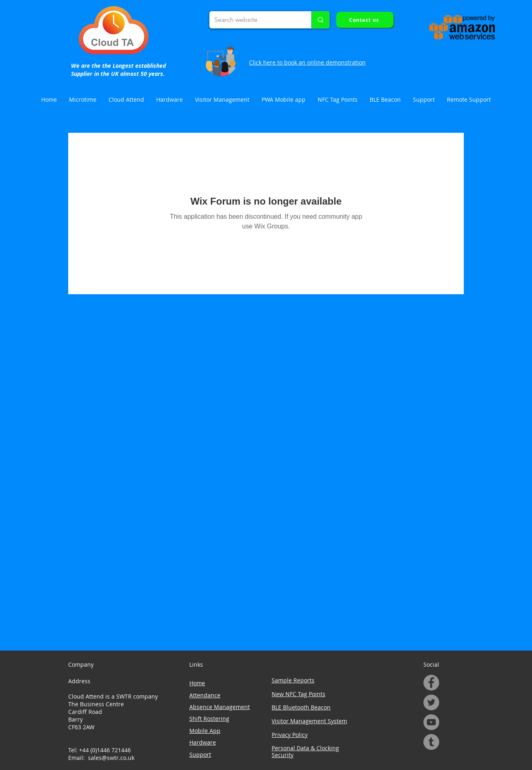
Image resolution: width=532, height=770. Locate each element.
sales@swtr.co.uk (111, 758)
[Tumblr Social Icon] (431, 742)
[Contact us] (365, 20)
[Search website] (254, 20)
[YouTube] (431, 722)
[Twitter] (431, 702)
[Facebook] (431, 683)
